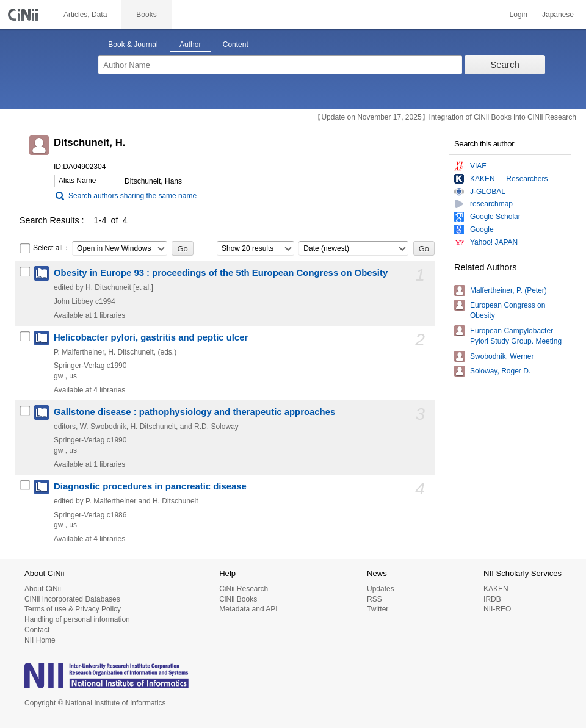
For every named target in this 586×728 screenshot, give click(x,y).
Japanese (558, 15)
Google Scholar (495, 217)
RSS (374, 599)
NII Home (40, 640)
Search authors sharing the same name (132, 196)
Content (236, 45)
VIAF (478, 166)
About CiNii (43, 589)
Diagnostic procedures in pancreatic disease (150, 486)
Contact (37, 630)
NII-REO (497, 609)
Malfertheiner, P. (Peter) (508, 290)
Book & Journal (133, 45)
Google (482, 229)
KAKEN (496, 589)
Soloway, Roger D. (500, 371)
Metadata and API (248, 609)
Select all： (45, 248)
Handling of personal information (77, 619)
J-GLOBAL (488, 192)
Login (519, 15)
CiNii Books (238, 599)
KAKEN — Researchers (509, 179)
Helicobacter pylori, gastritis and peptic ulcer (151, 337)
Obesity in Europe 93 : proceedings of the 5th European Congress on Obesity (221, 273)
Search (505, 64)
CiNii (24, 15)
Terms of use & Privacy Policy (73, 609)
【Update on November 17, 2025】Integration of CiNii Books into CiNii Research (445, 117)
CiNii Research (244, 589)
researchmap (491, 204)
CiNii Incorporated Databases (72, 599)
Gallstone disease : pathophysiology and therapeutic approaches (194, 412)
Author (190, 45)
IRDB (492, 599)
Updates (381, 589)
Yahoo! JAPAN (494, 242)
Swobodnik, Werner (502, 356)
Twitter (378, 609)
